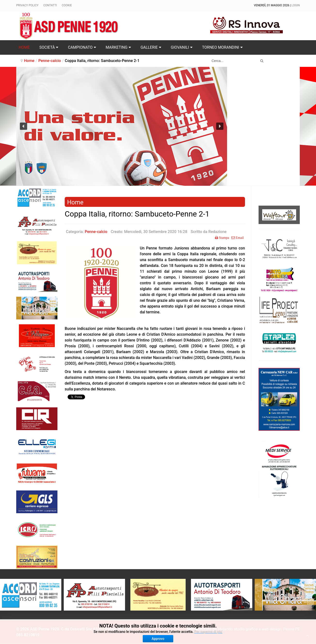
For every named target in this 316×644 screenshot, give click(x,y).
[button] (24, 126)
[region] (122, 126)
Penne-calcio (50, 61)
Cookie (67, 5)
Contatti (50, 5)
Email (239, 238)
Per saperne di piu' (208, 632)
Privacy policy (27, 5)
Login (296, 5)
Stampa (224, 238)
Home (29, 61)
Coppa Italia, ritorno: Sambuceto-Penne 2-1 (137, 214)
